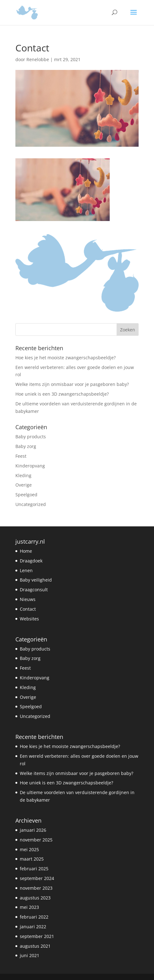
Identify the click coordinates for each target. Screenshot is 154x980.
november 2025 (36, 840)
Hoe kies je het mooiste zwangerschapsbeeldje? (66, 358)
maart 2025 (32, 859)
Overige (24, 485)
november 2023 (36, 888)
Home (26, 551)
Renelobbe (38, 59)
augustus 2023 (35, 898)
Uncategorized (31, 504)
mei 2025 (29, 849)
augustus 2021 (35, 946)
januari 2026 (33, 830)
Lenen (26, 570)
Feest (21, 456)
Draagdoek (31, 561)
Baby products (31, 437)
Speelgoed (26, 495)
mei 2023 (29, 907)
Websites (29, 619)
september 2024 (37, 878)
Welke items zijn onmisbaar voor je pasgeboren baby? (72, 384)
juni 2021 (30, 955)
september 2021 (37, 936)
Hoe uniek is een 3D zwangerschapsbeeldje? (62, 394)
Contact (28, 609)
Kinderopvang (30, 466)
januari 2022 (33, 927)
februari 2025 (34, 869)
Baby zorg (26, 446)
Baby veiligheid (36, 580)
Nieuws (28, 599)
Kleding (23, 475)
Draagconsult (34, 590)
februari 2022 (34, 917)
